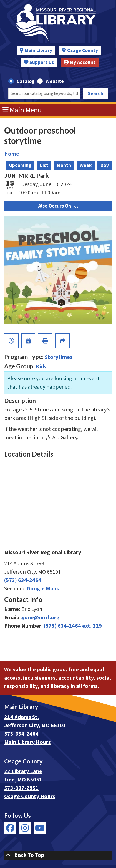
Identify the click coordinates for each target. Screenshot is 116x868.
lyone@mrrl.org (40, 618)
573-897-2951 (21, 788)
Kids (41, 367)
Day (105, 165)
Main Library (38, 50)
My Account (80, 62)
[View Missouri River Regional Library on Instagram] (25, 828)
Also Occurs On (58, 206)
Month (64, 165)
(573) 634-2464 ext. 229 (73, 626)
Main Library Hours (27, 742)
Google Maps (43, 589)
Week (86, 165)
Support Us (39, 62)
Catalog (26, 81)
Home (12, 154)
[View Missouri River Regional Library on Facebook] (10, 828)
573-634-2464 (21, 734)
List (44, 165)
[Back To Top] (58, 855)
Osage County (83, 50)
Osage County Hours (30, 797)
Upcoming (20, 165)
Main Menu (22, 110)
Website (55, 81)
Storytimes (59, 357)
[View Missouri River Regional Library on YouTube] (40, 828)
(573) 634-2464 (23, 580)
